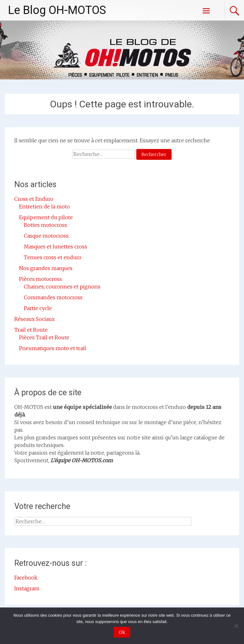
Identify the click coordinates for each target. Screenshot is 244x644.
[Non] (236, 626)
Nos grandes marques (46, 268)
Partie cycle (38, 308)
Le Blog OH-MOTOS (57, 10)
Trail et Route (31, 330)
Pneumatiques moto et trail (53, 348)
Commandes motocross (53, 297)
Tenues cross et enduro (53, 257)
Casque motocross (46, 236)
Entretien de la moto (44, 207)
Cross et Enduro (34, 199)
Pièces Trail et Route (44, 337)
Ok (122, 632)
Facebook (26, 578)
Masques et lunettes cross (55, 247)
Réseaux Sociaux (34, 319)
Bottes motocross (45, 225)
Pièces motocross (41, 279)
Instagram (27, 588)
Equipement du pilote (46, 217)
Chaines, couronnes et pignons (62, 287)
